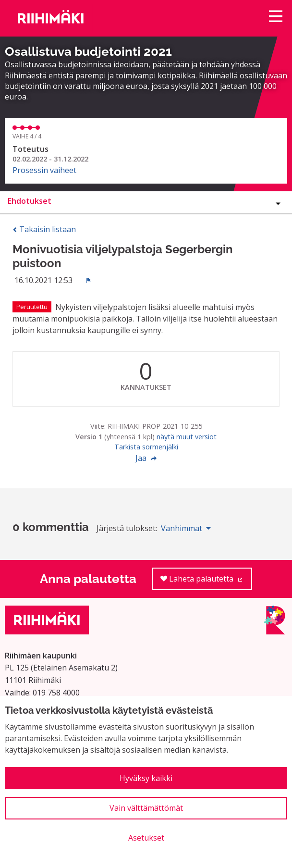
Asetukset (146, 838)
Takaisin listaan (44, 229)
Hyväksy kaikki (146, 778)
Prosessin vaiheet (44, 170)
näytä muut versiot (187, 437)
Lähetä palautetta (206, 582)
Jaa (146, 458)
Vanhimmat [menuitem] (182, 528)
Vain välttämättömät (146, 808)
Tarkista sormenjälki (146, 447)
